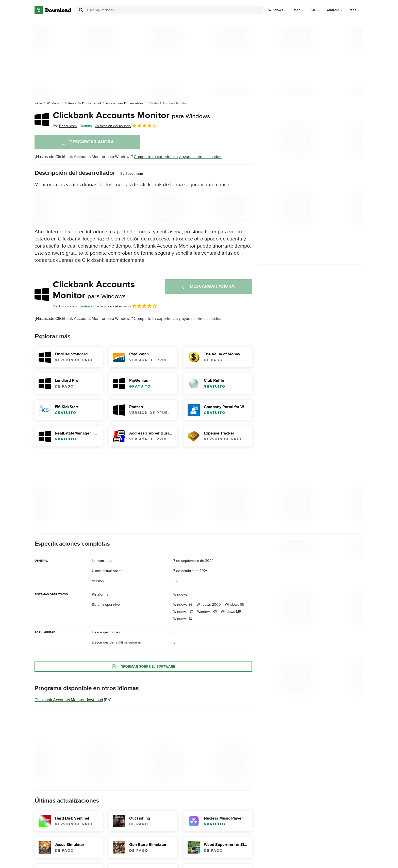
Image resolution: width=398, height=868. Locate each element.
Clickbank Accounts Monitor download (69, 700)
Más (355, 10)
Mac (297, 10)
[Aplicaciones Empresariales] (125, 103)
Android (333, 10)
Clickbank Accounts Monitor (131, 115)
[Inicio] (38, 103)
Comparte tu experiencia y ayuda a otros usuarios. (178, 157)
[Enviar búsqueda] (81, 10)
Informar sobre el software (143, 666)
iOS (313, 10)
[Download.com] (53, 10)
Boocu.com (134, 174)
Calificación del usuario (126, 126)
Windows (276, 10)
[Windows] (53, 103)
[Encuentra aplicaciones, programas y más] (170, 10)
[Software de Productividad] (83, 103)
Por (65, 126)
